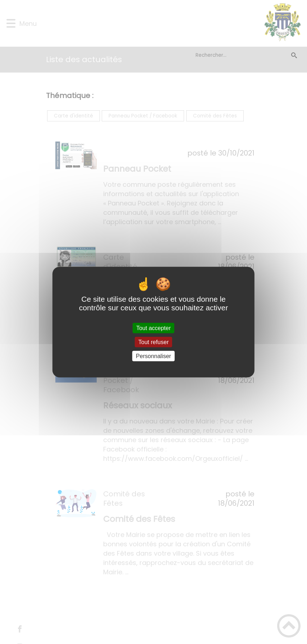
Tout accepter (153, 328)
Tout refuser (153, 342)
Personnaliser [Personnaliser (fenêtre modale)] (153, 356)
